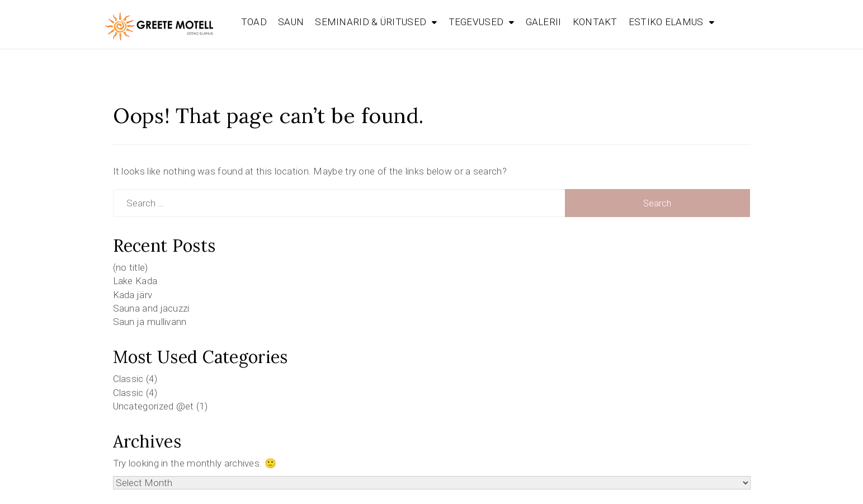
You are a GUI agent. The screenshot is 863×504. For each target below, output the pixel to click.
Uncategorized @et (154, 406)
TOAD (254, 22)
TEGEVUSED (476, 22)
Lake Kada (135, 281)
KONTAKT (595, 22)
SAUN (291, 22)
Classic (128, 379)
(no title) (131, 267)
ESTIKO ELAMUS (666, 22)
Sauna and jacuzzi (151, 308)
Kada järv (133, 295)
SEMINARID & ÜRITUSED (371, 22)
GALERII (544, 22)
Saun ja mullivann (150, 322)
